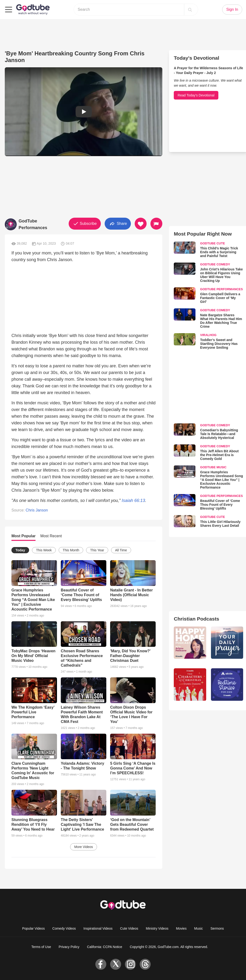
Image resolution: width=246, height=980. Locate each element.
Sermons (217, 928)
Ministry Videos (157, 928)
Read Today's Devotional (196, 95)
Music (199, 928)
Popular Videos (33, 928)
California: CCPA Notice (105, 947)
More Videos (83, 847)
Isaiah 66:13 (133, 501)
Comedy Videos (64, 928)
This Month (71, 550)
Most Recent (51, 536)
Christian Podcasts (196, 619)
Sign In (232, 9)
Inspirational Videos (98, 928)
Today (20, 550)
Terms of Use (41, 947)
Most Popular (23, 536)
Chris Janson (37, 510)
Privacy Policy (69, 947)
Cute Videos (129, 928)
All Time (121, 550)
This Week (44, 550)
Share (118, 224)
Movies (181, 928)
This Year (97, 550)
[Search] (190, 10)
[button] (84, 112)
